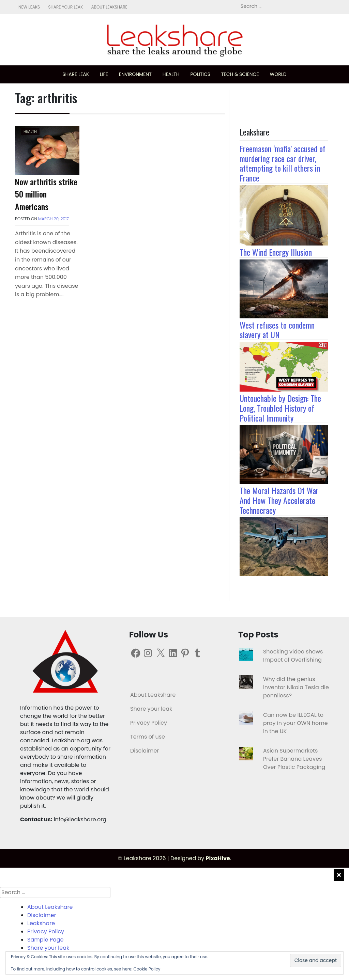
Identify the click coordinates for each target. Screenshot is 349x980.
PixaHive (218, 858)
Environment (135, 74)
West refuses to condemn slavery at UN (277, 330)
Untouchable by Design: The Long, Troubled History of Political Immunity (280, 408)
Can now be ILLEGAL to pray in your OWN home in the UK (295, 723)
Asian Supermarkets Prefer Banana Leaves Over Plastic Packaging (294, 759)
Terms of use (148, 737)
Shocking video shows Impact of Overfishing (293, 656)
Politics (200, 74)
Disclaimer (145, 751)
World (278, 74)
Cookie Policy (147, 969)
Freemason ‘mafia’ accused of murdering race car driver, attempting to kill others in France (283, 163)
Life (104, 74)
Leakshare (41, 923)
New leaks (29, 7)
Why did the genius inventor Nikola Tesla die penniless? (296, 687)
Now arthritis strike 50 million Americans (46, 194)
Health (171, 74)
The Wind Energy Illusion (276, 252)
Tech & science (240, 74)
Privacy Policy (149, 723)
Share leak (76, 74)
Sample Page (45, 940)
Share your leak (65, 7)
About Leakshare (109, 7)
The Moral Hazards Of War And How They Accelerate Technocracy (279, 500)
